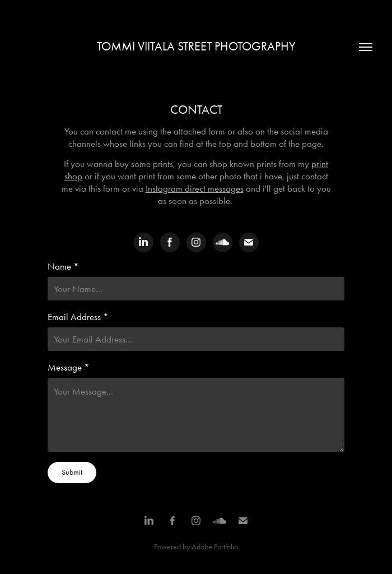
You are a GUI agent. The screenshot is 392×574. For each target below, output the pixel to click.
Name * (63, 266)
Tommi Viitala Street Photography (196, 47)
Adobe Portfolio (215, 547)
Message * (69, 367)
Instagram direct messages (195, 188)
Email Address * (78, 317)
